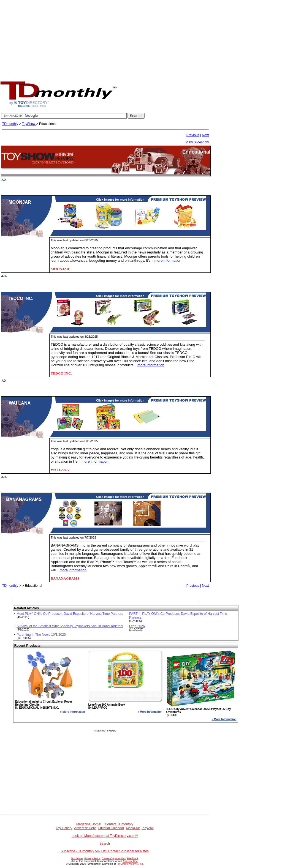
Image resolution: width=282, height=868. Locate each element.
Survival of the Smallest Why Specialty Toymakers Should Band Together (70, 626)
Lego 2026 (137, 626)
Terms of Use (130, 861)
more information (168, 260)
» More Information (73, 712)
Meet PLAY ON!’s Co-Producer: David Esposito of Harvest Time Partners (70, 614)
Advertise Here (85, 828)
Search (105, 844)
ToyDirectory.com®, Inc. (130, 864)
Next (205, 135)
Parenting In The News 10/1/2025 (41, 635)
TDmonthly (10, 124)
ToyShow (29, 124)
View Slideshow (197, 142)
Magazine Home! (89, 824)
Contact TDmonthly (119, 824)
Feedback (133, 858)
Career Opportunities (114, 858)
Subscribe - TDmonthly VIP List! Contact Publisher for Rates (105, 851)
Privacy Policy (92, 858)
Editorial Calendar (111, 828)
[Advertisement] (141, 39)
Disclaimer (77, 858)
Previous (193, 135)
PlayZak (147, 828)
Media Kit (133, 828)
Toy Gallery (64, 828)
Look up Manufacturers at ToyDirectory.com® (105, 836)
